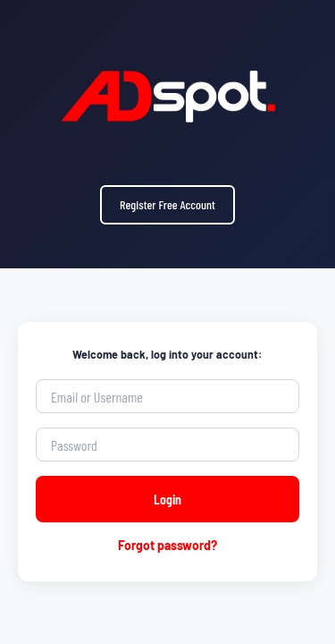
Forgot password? (167, 545)
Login (167, 499)
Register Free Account (167, 204)
